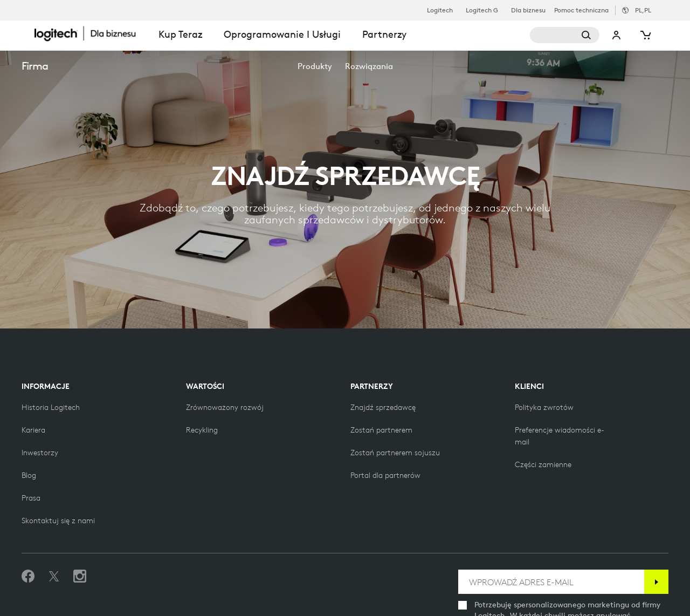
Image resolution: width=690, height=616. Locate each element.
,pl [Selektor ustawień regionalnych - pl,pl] (643, 10)
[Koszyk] (645, 35)
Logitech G (482, 10)
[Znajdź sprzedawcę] (383, 407)
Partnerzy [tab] (384, 34)
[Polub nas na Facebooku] (28, 577)
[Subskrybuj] (656, 582)
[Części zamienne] (543, 464)
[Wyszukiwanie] (565, 35)
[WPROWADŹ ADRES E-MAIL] (551, 582)
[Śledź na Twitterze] (54, 577)
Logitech (440, 10)
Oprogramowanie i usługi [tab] (282, 34)
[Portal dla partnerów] (385, 475)
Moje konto (617, 35)
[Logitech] (91, 33)
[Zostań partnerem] (381, 430)
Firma (35, 66)
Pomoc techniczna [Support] (581, 10)
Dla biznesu (528, 10)
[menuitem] (315, 66)
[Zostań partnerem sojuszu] (395, 453)
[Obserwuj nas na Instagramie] (80, 577)
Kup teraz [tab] (180, 34)
